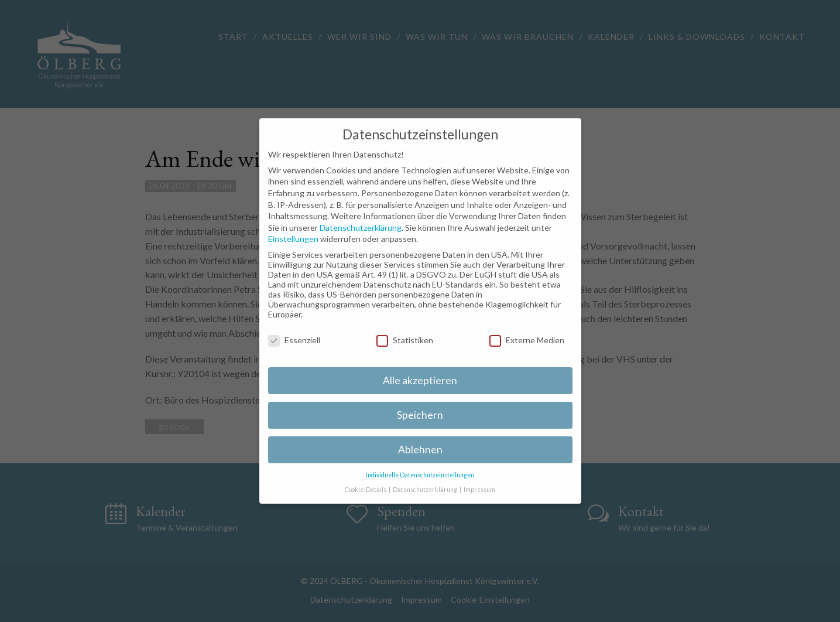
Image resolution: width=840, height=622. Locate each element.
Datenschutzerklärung (361, 228)
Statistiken (405, 340)
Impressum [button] (479, 490)
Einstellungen (293, 239)
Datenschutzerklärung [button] (426, 490)
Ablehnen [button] (420, 450)
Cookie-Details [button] (366, 490)
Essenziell (294, 340)
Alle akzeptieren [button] (420, 380)
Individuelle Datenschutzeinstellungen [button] (420, 475)
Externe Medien (527, 340)
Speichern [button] (420, 415)
